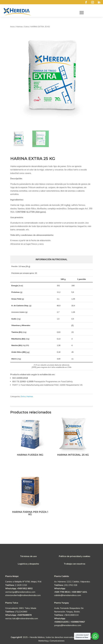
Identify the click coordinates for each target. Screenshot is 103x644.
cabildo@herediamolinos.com (68, 595)
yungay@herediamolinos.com (68, 625)
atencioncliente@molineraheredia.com (23, 595)
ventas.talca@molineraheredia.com (22, 618)
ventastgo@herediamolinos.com (20, 592)
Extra (23, 396)
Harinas (30, 396)
